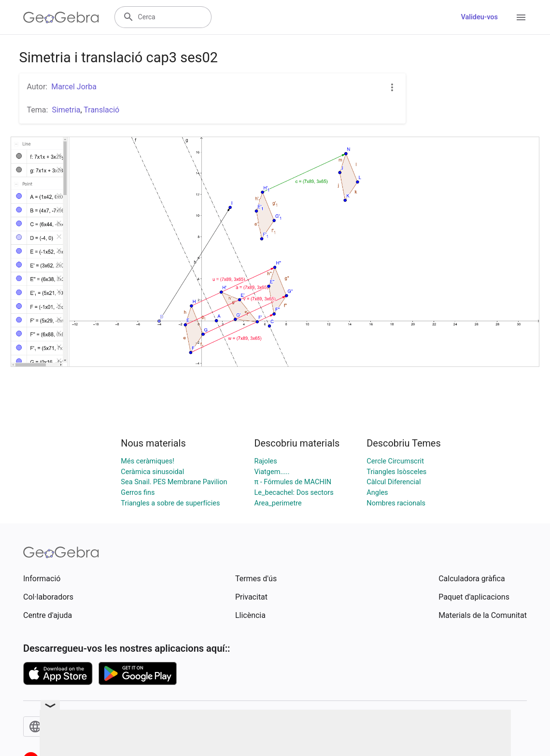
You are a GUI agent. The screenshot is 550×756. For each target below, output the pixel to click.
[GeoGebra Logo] (61, 17)
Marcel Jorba (74, 87)
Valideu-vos (479, 17)
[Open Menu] (521, 17)
